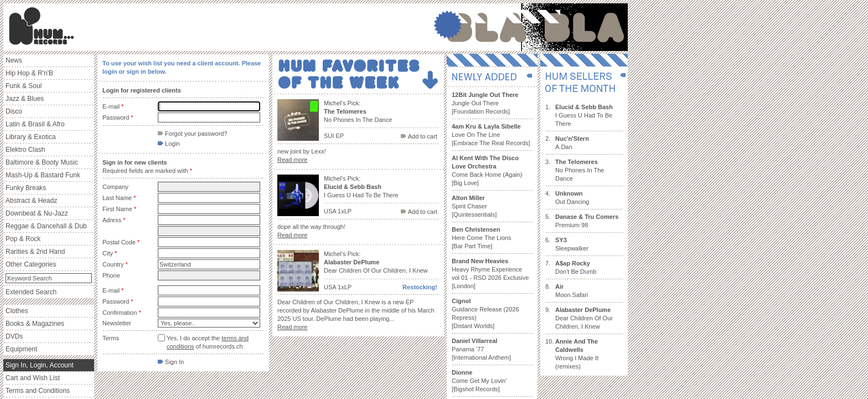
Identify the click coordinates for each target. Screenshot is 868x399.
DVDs (14, 336)
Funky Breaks (26, 188)
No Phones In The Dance (580, 170)
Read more (292, 160)
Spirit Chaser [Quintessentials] (474, 206)
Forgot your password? (193, 134)
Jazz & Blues (25, 99)
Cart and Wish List (33, 378)
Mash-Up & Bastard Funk (43, 175)
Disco (14, 111)
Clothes (17, 311)
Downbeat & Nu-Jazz (37, 213)
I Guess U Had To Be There (584, 115)
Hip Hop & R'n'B (29, 73)
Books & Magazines (35, 324)
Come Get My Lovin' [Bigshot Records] (479, 381)
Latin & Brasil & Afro (35, 124)
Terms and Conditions (38, 391)
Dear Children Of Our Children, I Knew (584, 318)
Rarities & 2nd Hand (35, 252)
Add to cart (419, 136)
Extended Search (31, 292)
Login (169, 144)
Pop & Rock (23, 239)
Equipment (21, 349)
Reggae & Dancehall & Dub (46, 226)
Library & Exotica (31, 137)
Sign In (171, 362)
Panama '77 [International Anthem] (481, 349)
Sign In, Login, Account (40, 365)
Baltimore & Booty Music (42, 162)
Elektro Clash (25, 150)
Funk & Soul (24, 86)
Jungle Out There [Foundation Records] (485, 103)
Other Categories (31, 264)
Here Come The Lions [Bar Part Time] (481, 238)
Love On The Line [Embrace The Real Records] (491, 135)
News (14, 60)
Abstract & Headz (31, 201)
